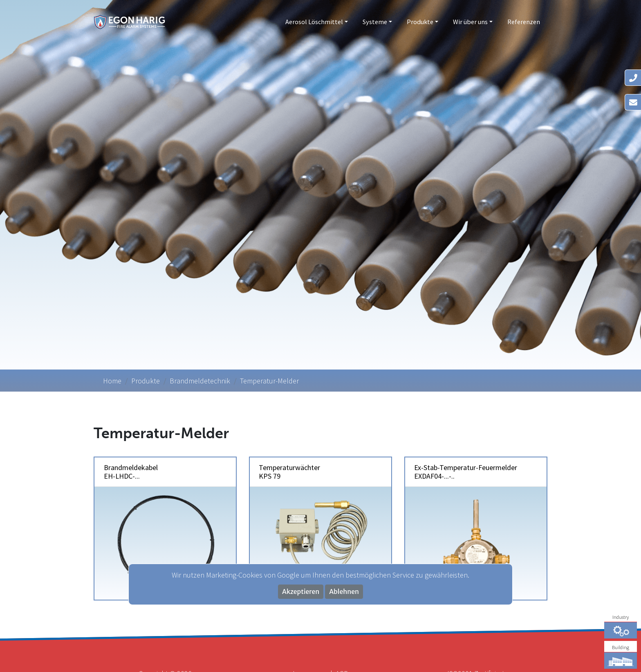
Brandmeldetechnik (200, 381)
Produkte (420, 22)
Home (112, 381)
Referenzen (524, 22)
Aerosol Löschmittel (314, 22)
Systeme (375, 22)
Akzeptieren (301, 592)
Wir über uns (470, 22)
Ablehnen (344, 592)
